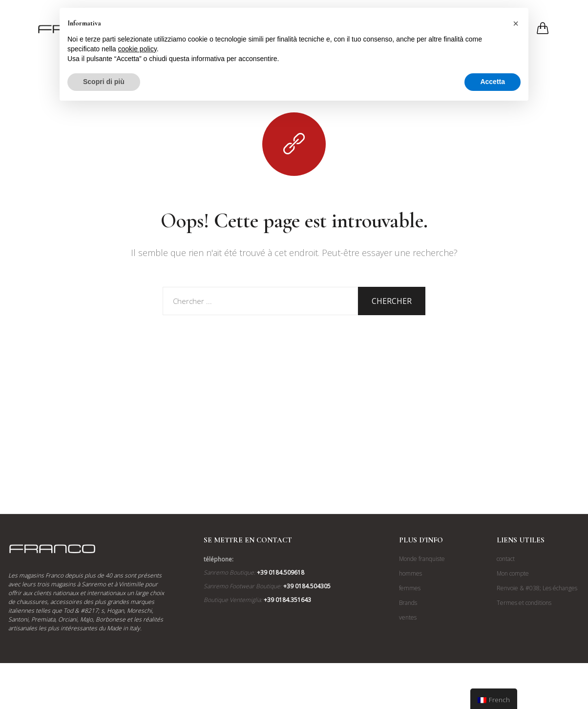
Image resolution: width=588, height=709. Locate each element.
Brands (408, 603)
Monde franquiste (422, 559)
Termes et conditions (524, 603)
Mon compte (513, 573)
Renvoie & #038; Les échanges (537, 588)
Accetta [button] (493, 82)
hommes (410, 573)
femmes (410, 588)
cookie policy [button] (137, 49)
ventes (408, 617)
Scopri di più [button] (104, 82)
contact (506, 559)
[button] (516, 23)
